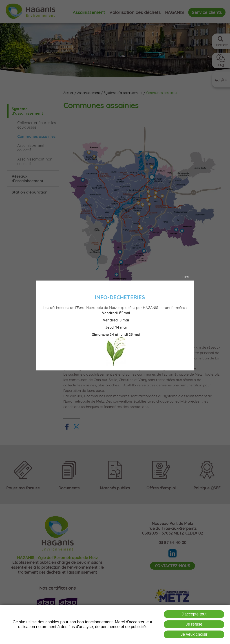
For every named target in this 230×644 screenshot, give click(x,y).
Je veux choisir (194, 634)
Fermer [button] (186, 277)
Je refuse (194, 624)
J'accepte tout (194, 614)
